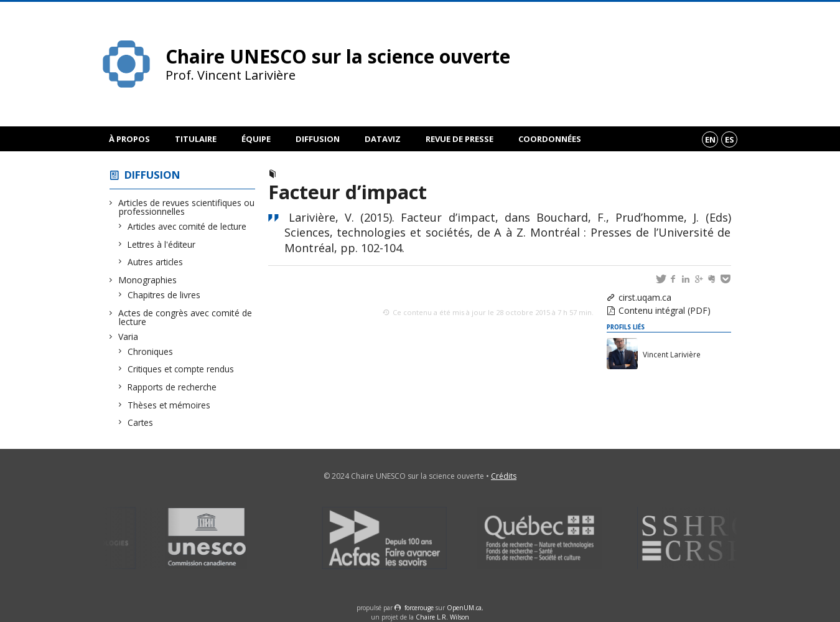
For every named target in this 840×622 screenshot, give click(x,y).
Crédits (504, 476)
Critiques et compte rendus (181, 369)
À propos (129, 139)
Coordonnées (550, 139)
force (419, 608)
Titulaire (196, 139)
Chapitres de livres (164, 295)
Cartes (141, 422)
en (710, 139)
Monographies (148, 280)
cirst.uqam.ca (645, 297)
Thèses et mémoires (169, 405)
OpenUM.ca (464, 608)
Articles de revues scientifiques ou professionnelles (187, 207)
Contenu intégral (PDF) (665, 310)
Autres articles (156, 262)
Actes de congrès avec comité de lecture (185, 317)
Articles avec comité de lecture (187, 226)
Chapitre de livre (317, 174)
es (730, 139)
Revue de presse (460, 139)
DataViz (383, 139)
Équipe (256, 139)
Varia (128, 337)
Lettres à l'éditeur (162, 244)
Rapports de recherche (172, 387)
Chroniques (151, 351)
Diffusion (318, 139)
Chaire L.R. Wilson (442, 617)
